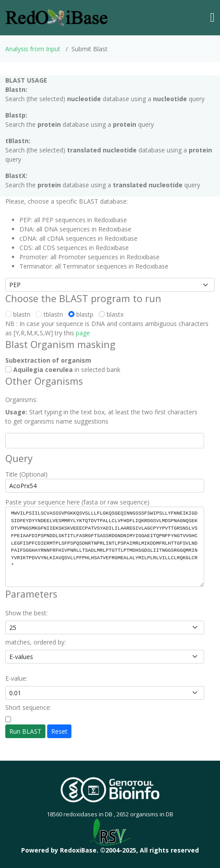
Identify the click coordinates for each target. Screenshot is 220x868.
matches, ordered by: (35, 642)
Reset (59, 731)
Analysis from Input (33, 49)
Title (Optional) (26, 474)
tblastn (51, 314)
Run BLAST (25, 731)
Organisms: (21, 400)
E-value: (16, 678)
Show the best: (26, 613)
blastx (113, 314)
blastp (83, 314)
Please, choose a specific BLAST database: (67, 201)
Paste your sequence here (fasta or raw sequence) (77, 502)
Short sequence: (28, 707)
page (83, 333)
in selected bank (63, 370)
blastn (20, 314)
